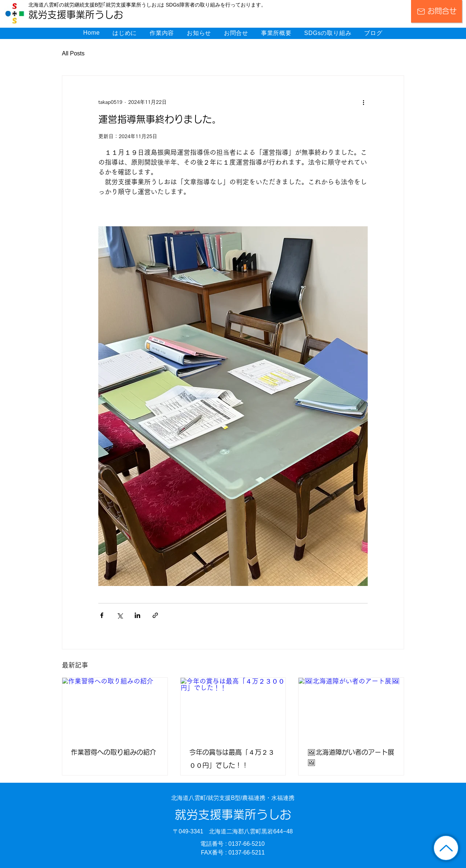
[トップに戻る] (446, 848)
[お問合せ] (437, 11)
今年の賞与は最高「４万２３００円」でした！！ (232, 759)
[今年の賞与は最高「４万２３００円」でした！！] (233, 707)
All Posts (73, 53)
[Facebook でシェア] (102, 615)
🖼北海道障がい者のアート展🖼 (351, 758)
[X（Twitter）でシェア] (120, 615)
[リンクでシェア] (155, 615)
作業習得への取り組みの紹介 (114, 752)
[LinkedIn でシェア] (137, 615)
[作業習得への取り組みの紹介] (115, 707)
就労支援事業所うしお (233, 815)
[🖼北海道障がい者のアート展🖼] (351, 707)
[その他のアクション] (363, 102)
